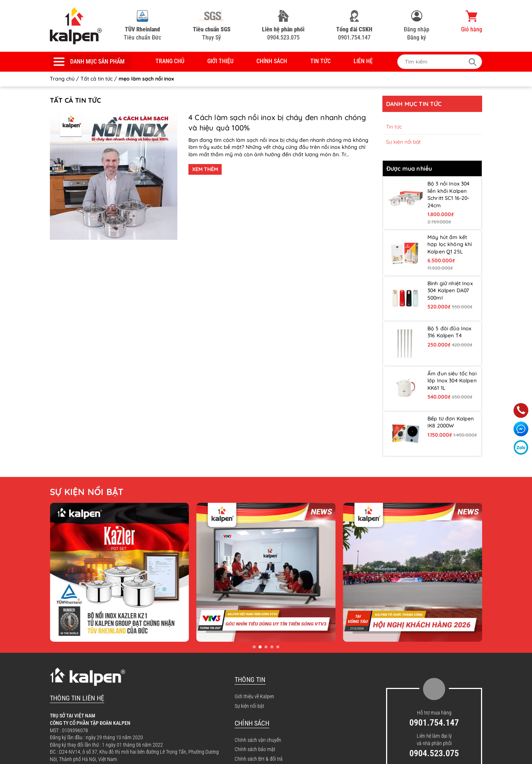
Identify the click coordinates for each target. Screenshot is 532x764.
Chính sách (272, 61)
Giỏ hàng (472, 21)
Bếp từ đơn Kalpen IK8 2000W (451, 422)
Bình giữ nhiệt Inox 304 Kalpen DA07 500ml (450, 291)
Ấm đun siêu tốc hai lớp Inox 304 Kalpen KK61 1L (452, 381)
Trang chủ (170, 61)
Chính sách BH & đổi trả (259, 759)
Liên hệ (363, 61)
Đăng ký (417, 37)
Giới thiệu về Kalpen (254, 696)
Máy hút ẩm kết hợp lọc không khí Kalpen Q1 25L (450, 244)
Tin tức (320, 61)
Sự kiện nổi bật (403, 142)
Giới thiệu (220, 61)
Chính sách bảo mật (255, 749)
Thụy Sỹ (212, 25)
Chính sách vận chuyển (258, 740)
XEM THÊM (205, 169)
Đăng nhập (417, 29)
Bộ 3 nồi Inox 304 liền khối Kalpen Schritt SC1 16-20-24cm (449, 195)
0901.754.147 (354, 25)
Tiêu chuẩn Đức (142, 25)
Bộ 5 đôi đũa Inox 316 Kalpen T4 (449, 332)
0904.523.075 (283, 25)
